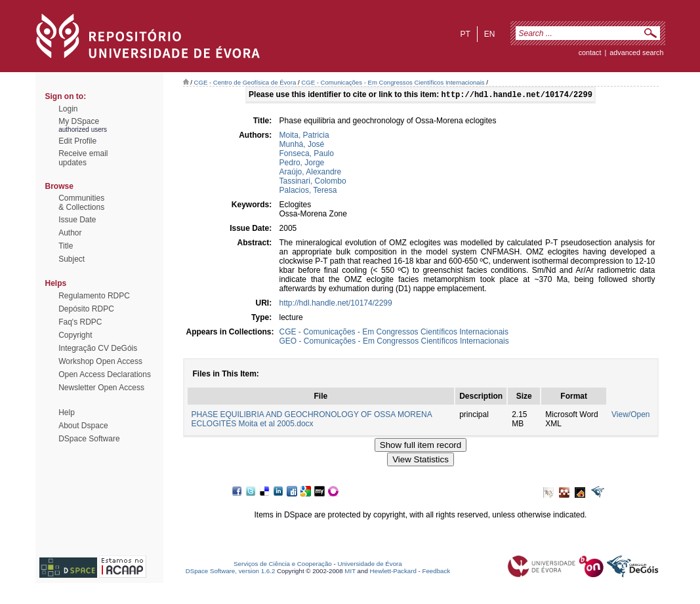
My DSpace (79, 121)
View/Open (630, 416)
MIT (350, 572)
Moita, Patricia (304, 136)
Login (68, 109)
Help (67, 413)
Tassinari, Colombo (313, 182)
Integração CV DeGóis (98, 348)
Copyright (75, 335)
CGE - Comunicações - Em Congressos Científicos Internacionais (393, 82)
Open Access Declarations (105, 374)
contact (590, 52)
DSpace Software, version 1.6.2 (231, 572)
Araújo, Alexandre (311, 173)
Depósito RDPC (86, 309)
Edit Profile (77, 141)
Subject (72, 259)
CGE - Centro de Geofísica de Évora (245, 82)
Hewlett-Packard (393, 572)
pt (465, 34)
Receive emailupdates (83, 158)
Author (70, 233)
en (490, 34)
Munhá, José (302, 146)
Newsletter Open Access (101, 388)
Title (66, 246)
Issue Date (77, 220)
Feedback (436, 572)
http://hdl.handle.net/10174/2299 (336, 304)
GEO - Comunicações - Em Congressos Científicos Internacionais (394, 342)
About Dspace (83, 426)
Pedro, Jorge (302, 164)
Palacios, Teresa (308, 191)
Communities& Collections (81, 203)
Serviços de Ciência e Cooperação (283, 565)
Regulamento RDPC (94, 296)
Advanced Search (636, 52)
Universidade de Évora (369, 565)
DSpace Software (89, 439)
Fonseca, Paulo (307, 155)
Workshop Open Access (100, 361)
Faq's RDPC (80, 322)
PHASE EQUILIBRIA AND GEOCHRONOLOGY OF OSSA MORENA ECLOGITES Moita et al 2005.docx (312, 420)
